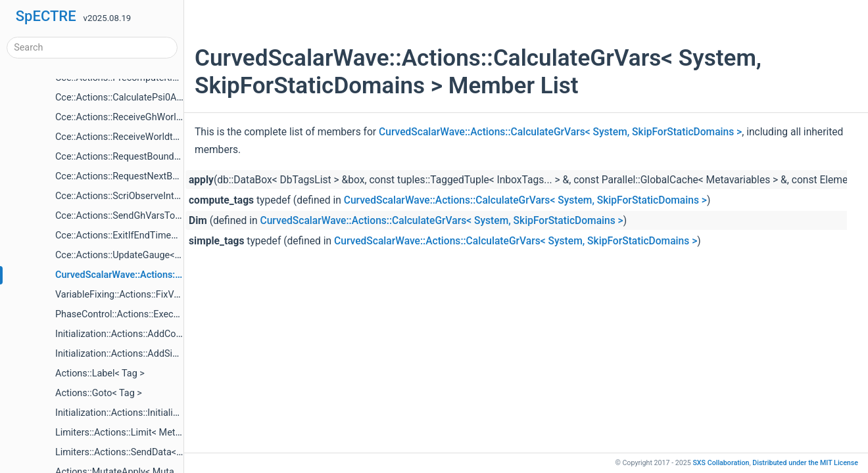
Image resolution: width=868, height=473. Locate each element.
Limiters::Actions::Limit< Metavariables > (140, 433)
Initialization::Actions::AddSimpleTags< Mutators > (161, 354)
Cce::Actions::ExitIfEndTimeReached (132, 236)
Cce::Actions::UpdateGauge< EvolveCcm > (143, 255)
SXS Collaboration (721, 463)
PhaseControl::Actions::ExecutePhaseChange (150, 314)
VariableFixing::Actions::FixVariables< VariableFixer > (166, 295)
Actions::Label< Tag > (100, 373)
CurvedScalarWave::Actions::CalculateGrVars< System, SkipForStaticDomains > (560, 132)
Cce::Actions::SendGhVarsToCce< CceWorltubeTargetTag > (179, 216)
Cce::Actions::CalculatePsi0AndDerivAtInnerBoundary (167, 98)
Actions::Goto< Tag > (99, 393)
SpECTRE (46, 16)
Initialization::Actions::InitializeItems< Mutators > (157, 413)
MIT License (805, 463)
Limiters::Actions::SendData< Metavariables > (150, 452)
